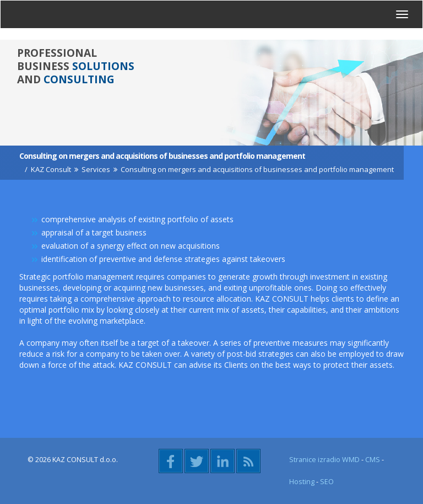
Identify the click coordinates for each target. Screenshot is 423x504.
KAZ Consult (51, 169)
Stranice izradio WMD (324, 460)
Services (96, 169)
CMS (373, 460)
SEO (327, 482)
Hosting (302, 482)
